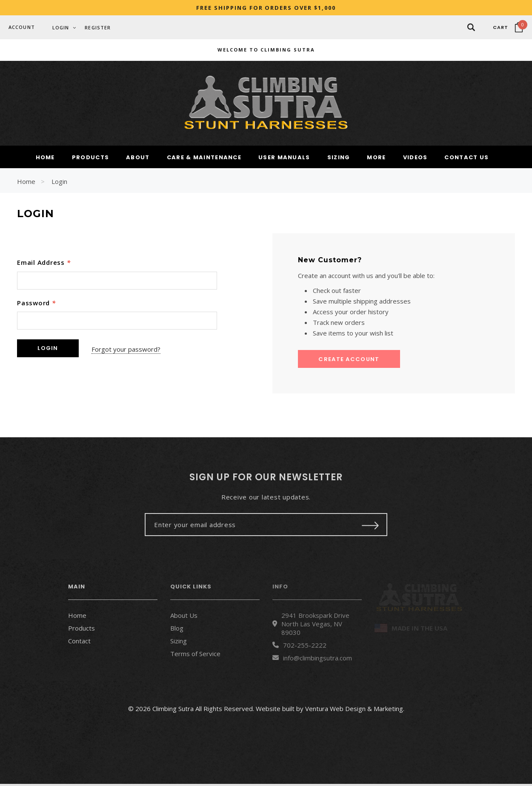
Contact (79, 643)
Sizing (179, 643)
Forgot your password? (130, 350)
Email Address (44, 264)
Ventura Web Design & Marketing (354, 711)
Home (26, 184)
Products (82, 630)
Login (59, 184)
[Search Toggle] (471, 27)
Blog (177, 630)
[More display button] (376, 160)
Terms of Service (195, 655)
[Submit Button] (370, 526)
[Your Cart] (508, 27)
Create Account (349, 361)
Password (36, 304)
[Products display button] (90, 160)
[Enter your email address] (248, 526)
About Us (184, 617)
